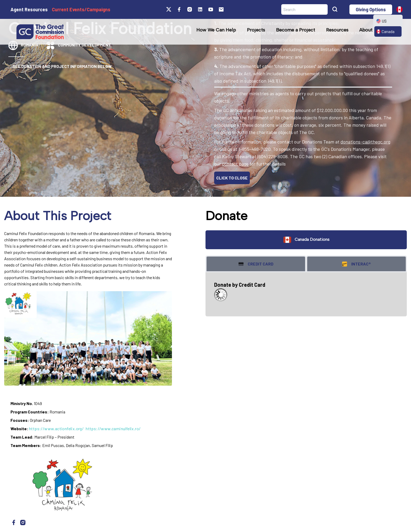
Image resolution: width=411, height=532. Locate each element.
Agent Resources (29, 9)
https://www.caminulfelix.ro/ (113, 429)
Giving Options (371, 9)
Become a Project (296, 30)
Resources (337, 30)
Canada (385, 31)
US (382, 21)
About (366, 30)
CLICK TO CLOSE (232, 178)
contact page (235, 164)
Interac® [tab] (356, 264)
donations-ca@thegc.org (365, 142)
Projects (256, 30)
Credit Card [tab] (256, 264)
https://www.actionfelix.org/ (56, 429)
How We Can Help (216, 30)
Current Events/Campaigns (81, 9)
